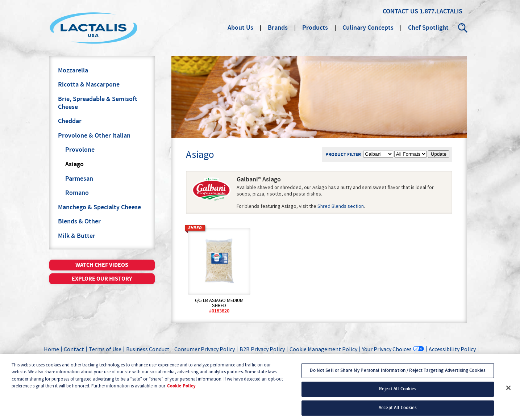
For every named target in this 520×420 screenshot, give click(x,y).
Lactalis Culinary (93, 28)
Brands (278, 28)
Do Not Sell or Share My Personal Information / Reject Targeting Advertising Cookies (398, 375)
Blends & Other (79, 222)
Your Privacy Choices (387, 349)
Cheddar (70, 121)
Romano (77, 193)
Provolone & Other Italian (94, 136)
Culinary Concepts (368, 28)
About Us (240, 28)
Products (315, 28)
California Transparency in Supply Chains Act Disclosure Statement (244, 357)
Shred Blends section (341, 206)
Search (463, 28)
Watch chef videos (102, 265)
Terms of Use (105, 349)
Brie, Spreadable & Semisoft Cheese (98, 103)
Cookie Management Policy (323, 349)
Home (51, 349)
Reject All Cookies (398, 394)
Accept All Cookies (398, 412)
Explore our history (102, 279)
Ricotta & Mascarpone (89, 85)
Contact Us (400, 12)
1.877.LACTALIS (441, 12)
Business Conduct (148, 349)
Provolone (80, 150)
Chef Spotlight (428, 28)
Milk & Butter (77, 236)
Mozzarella (73, 71)
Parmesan (79, 179)
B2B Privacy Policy (262, 349)
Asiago (74, 164)
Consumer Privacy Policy (205, 349)
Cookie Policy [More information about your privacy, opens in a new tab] (181, 390)
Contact (74, 349)
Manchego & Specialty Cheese (99, 207)
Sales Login (344, 357)
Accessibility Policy (452, 349)
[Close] (508, 392)
